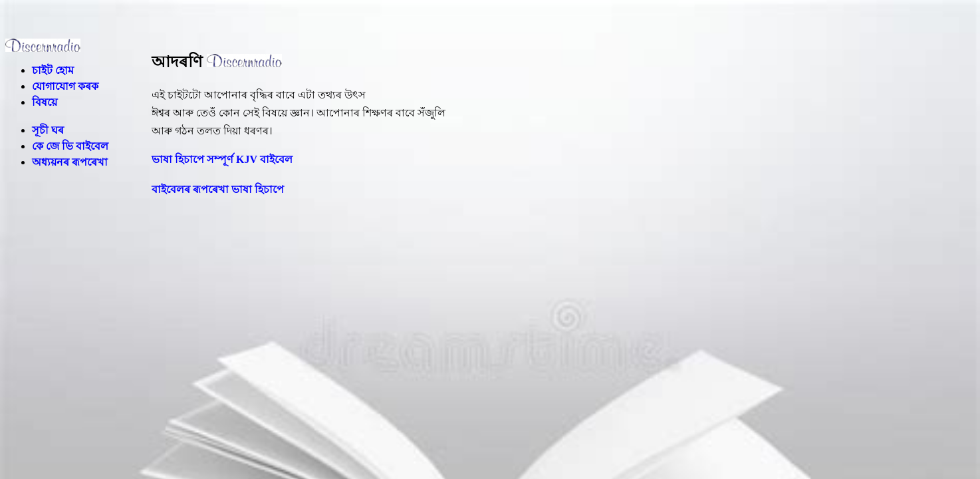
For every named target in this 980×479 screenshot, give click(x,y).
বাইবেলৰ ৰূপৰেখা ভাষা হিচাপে (218, 189)
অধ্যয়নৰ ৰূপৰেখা (70, 162)
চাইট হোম (53, 70)
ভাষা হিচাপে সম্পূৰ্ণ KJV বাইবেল (222, 159)
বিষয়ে (45, 102)
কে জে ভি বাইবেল (70, 146)
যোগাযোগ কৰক (65, 86)
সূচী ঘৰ (48, 130)
